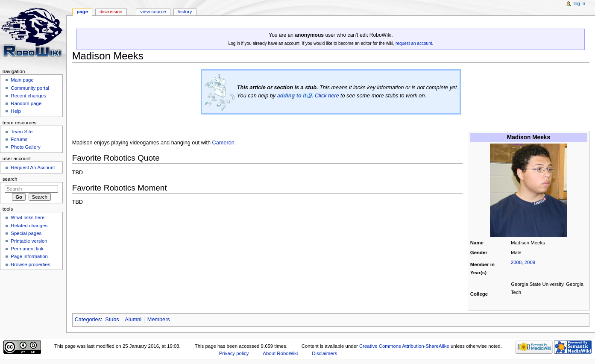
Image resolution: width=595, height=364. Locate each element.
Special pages (26, 233)
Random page (26, 103)
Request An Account (33, 167)
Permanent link (27, 249)
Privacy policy (234, 353)
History (185, 12)
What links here (28, 217)
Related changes (29, 226)
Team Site (22, 132)
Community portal (30, 88)
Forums (19, 139)
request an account (414, 43)
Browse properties (30, 264)
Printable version (29, 241)
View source (153, 12)
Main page (22, 80)
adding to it (292, 96)
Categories (88, 320)
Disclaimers (324, 353)
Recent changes (28, 96)
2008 (516, 262)
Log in (579, 3)
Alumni (133, 320)
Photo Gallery (25, 147)
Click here (327, 96)
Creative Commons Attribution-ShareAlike (404, 346)
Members (159, 320)
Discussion (111, 12)
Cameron (223, 143)
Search (10, 179)
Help (16, 111)
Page (82, 12)
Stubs (112, 320)
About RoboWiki (280, 353)
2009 (530, 262)
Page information (29, 256)
